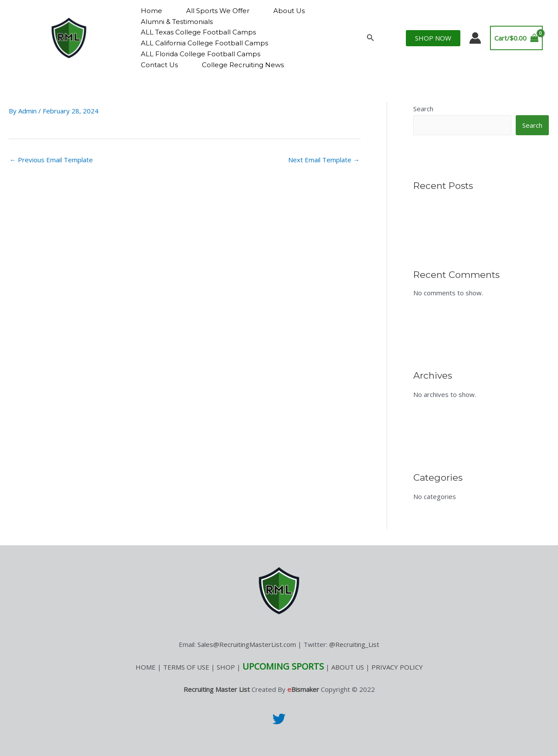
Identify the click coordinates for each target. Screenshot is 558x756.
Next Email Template (324, 160)
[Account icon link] (475, 38)
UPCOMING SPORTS (283, 666)
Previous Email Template (51, 160)
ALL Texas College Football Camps (198, 32)
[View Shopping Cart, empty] (517, 38)
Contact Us (159, 65)
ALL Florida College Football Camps (201, 54)
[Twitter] (279, 719)
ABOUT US (348, 667)
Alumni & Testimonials (177, 22)
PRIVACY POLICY (397, 667)
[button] (371, 38)
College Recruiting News (243, 65)
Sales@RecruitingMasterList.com (247, 644)
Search (423, 109)
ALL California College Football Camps (204, 43)
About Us (289, 11)
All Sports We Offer (218, 11)
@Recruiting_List (354, 644)
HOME (146, 667)
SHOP (226, 667)
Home (151, 11)
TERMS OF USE (186, 667)
